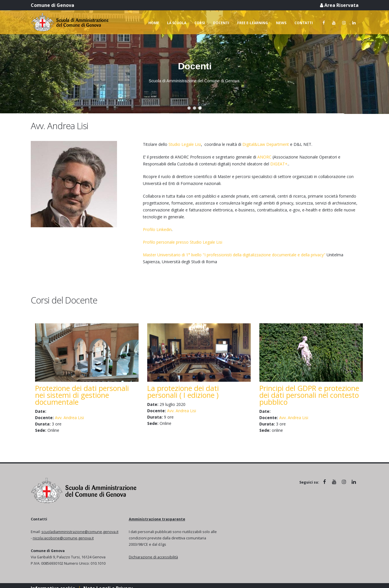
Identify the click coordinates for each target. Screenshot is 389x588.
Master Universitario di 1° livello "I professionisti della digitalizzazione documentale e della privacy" (234, 255)
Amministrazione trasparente (157, 519)
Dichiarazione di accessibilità (153, 557)
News (281, 23)
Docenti (221, 23)
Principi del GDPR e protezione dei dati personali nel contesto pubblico (309, 395)
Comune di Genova (52, 5)
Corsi (200, 23)
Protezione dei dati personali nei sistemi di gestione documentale (82, 395)
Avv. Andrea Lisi (69, 418)
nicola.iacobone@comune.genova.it (63, 538)
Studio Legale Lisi (185, 144)
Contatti (304, 23)
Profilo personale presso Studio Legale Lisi (183, 242)
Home (154, 23)
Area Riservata (339, 5)
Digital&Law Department (266, 144)
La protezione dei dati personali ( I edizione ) (183, 392)
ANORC (264, 157)
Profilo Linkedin (157, 229)
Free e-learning (253, 23)
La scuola (177, 23)
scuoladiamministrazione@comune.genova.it (80, 532)
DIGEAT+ (279, 164)
